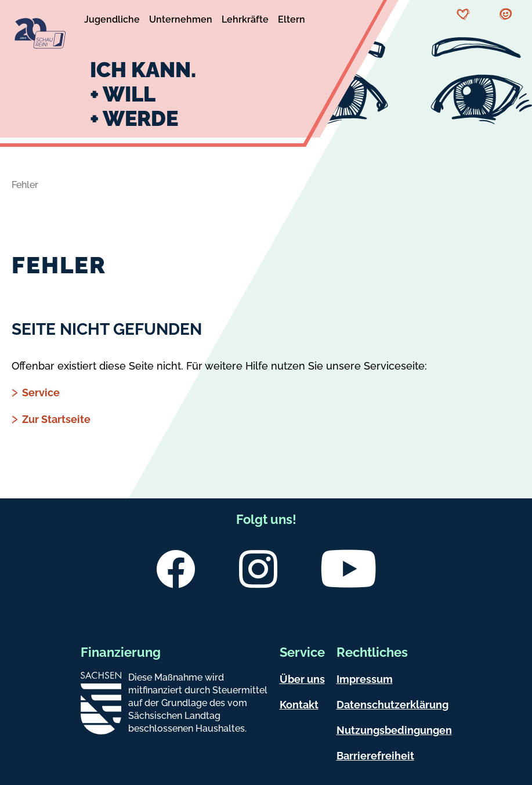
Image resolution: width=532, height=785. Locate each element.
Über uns (302, 679)
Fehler (25, 185)
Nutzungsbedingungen (394, 730)
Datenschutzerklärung (392, 705)
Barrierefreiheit (375, 756)
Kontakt (299, 705)
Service (41, 392)
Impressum (365, 679)
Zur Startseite (56, 419)
